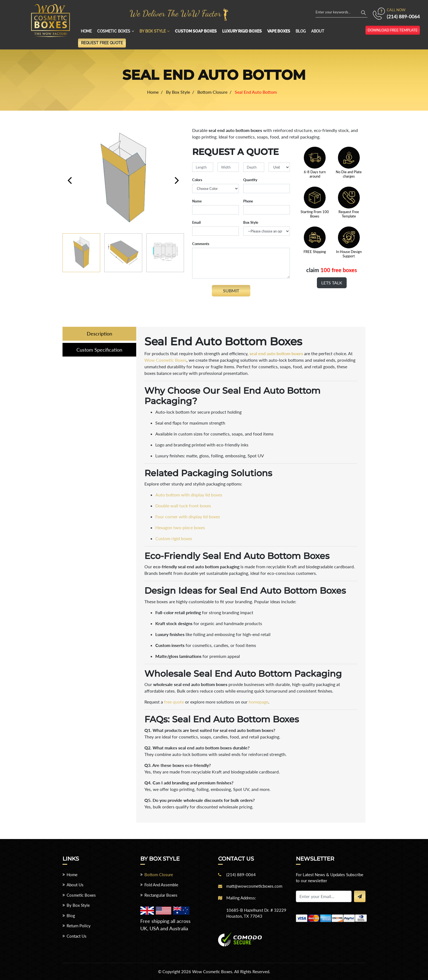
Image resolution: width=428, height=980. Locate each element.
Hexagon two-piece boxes (180, 527)
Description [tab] (99, 334)
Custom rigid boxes (174, 538)
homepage (258, 702)
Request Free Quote (102, 43)
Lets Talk (332, 283)
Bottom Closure (159, 875)
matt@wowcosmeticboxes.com (254, 886)
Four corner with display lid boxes (188, 517)
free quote (174, 702)
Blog (301, 31)
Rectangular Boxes (161, 895)
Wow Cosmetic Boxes (165, 360)
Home (86, 31)
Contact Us (77, 936)
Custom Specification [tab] (99, 350)
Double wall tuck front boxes (183, 506)
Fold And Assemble (161, 885)
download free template (393, 30)
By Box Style (153, 31)
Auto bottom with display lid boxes (189, 495)
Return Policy (79, 926)
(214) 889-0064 (403, 16)
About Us (75, 885)
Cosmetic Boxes (114, 31)
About (318, 31)
